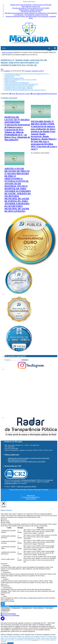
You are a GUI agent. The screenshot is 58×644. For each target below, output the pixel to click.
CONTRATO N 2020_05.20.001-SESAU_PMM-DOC (19, 89)
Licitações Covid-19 (38, 71)
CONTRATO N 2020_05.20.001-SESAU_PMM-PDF (19, 87)
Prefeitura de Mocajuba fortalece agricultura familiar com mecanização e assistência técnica (31, 17)
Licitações (28, 71)
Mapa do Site (31, 495)
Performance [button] (5, 570)
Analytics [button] (4, 577)
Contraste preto (16, 608)
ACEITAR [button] (10, 643)
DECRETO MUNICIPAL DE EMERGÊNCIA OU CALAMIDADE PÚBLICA (25, 90)
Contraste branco (27, 608)
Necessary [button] (4, 519)
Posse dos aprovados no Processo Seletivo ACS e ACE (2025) (31, 8)
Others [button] (3, 594)
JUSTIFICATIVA (9, 77)
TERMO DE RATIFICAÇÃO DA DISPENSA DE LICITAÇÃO (21, 84)
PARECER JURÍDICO (10, 81)
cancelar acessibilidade (8, 614)
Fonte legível (49, 608)
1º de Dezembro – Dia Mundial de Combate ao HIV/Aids (31, 15)
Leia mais (35, 640)
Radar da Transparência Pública (27, 487)
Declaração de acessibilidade (10, 615)
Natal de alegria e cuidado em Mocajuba (31, 10)
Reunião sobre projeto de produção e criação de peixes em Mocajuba (31, 5)
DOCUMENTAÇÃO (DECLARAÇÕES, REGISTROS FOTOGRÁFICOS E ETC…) (27, 74)
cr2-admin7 (7, 71)
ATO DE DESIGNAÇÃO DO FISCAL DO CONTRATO (19, 86)
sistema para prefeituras (29, 480)
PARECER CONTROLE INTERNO (14, 78)
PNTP (13, 487)
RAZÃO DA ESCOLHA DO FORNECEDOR (17, 83)
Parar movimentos (39, 608)
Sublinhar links (6, 610)
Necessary (6, 521)
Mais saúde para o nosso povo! (31, 6)
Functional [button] (4, 564)
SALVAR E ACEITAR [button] (8, 601)
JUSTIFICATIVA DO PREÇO (12, 75)
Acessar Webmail (31, 499)
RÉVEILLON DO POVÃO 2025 (31, 11)
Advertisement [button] (5, 586)
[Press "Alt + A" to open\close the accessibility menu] (3, 604)
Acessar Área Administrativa (31, 497)
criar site (17, 480)
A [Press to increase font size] (2, 612)
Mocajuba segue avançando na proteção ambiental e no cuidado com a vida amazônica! (31, 13)
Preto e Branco (6, 608)
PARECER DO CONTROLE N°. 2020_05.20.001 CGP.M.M (20, 80)
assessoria (50, 480)
